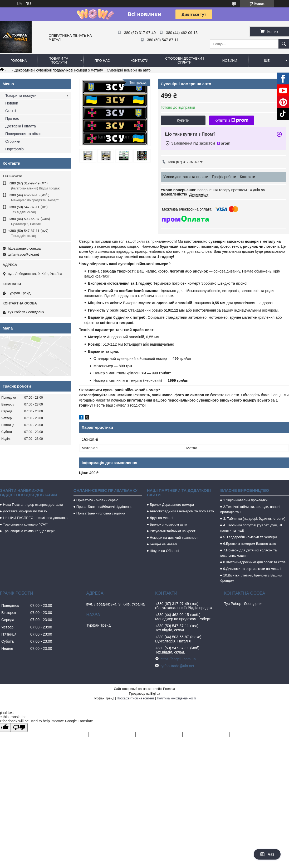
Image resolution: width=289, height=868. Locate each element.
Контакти (139, 61)
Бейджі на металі (163, 544)
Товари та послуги (59, 60)
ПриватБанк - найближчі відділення (104, 507)
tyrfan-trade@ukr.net (23, 254)
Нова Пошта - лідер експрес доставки (33, 505)
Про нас (102, 61)
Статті (11, 111)
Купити (183, 120)
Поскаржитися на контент (135, 698)
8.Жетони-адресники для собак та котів (254, 562)
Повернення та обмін (23, 134)
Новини (230, 61)
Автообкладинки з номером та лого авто (182, 511)
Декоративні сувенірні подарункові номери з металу (59, 70)
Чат (267, 854)
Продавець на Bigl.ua (144, 694)
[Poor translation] (19, 728)
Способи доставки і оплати (184, 60)
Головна (19, 61)
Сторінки (13, 141)
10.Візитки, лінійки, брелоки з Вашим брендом (251, 578)
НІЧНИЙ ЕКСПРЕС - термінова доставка (35, 518)
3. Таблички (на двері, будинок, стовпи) (254, 519)
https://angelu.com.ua (24, 248)
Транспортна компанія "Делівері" (29, 531)
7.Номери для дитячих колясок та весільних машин (248, 553)
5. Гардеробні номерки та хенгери (250, 537)
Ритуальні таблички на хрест (173, 531)
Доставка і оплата (21, 126)
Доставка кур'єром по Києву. (25, 511)
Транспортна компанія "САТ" (25, 524)
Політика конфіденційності (176, 698)
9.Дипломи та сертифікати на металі (252, 569)
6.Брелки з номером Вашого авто (249, 544)
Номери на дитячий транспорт (174, 538)
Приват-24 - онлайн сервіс (97, 500)
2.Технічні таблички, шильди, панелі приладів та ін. (250, 509)
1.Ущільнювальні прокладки (245, 500)
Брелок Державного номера (172, 505)
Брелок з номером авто (168, 524)
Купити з (231, 120)
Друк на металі (162, 518)
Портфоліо (14, 149)
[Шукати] (284, 44)
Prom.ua (169, 689)
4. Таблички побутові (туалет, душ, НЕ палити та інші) (252, 528)
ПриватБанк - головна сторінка (101, 513)
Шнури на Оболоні (165, 551)
